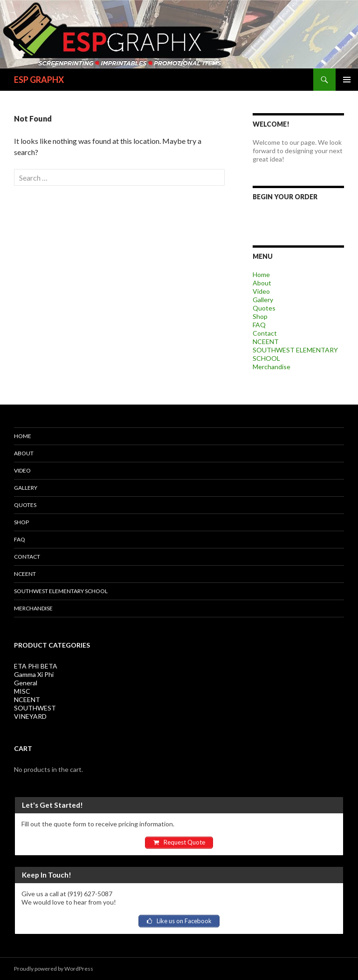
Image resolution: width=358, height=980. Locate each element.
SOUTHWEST (35, 708)
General (26, 683)
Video (261, 291)
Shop (260, 316)
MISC (22, 691)
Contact (265, 333)
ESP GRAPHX (39, 80)
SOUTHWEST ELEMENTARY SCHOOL (61, 591)
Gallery (263, 300)
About (262, 283)
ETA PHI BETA (36, 666)
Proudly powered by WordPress (54, 969)
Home (261, 274)
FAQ (259, 325)
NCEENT (266, 341)
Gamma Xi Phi (34, 674)
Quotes (264, 308)
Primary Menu (347, 80)
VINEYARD (30, 716)
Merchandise (272, 367)
